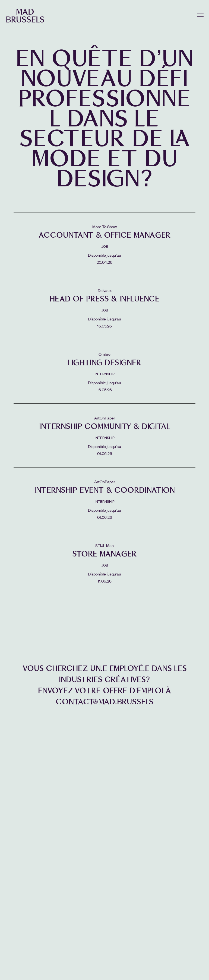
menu (200, 16)
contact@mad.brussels (104, 702)
